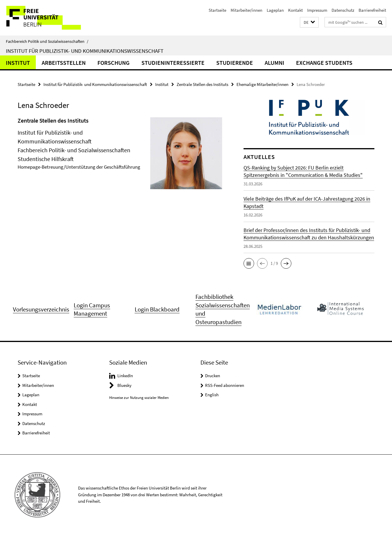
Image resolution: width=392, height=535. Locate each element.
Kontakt (295, 10)
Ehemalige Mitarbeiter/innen (262, 84)
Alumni (274, 63)
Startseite (217, 10)
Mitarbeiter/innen (246, 10)
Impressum (317, 10)
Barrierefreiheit (372, 10)
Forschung (114, 63)
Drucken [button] (213, 376)
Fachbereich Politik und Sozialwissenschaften (47, 41)
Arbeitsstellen (64, 63)
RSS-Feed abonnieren (225, 385)
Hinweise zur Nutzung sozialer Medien (139, 398)
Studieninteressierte (173, 63)
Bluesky (124, 385)
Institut (18, 63)
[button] (309, 22)
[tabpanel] (120, 156)
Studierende (235, 63)
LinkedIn (125, 376)
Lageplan (275, 10)
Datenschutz (343, 10)
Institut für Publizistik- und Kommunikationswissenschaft (85, 51)
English (212, 395)
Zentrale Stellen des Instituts (202, 84)
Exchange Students (324, 63)
